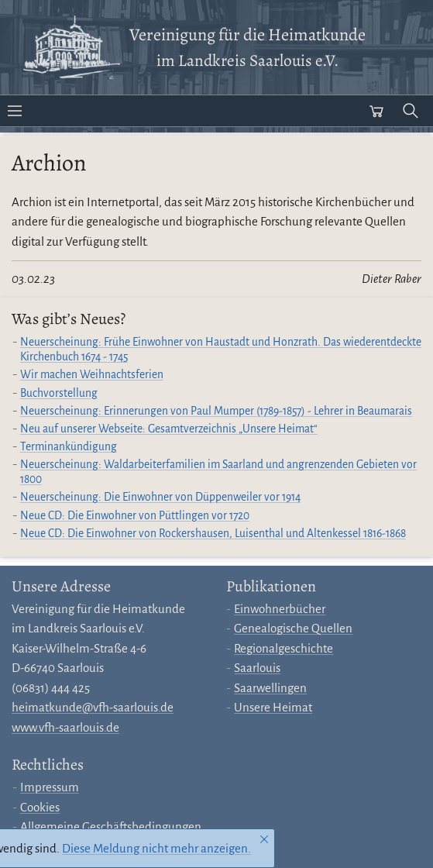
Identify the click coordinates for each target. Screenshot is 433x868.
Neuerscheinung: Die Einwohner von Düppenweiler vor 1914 (160, 497)
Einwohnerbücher (280, 609)
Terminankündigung (69, 447)
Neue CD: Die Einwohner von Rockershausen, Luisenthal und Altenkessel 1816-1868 (213, 534)
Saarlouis (257, 668)
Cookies (40, 807)
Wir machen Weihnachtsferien (92, 375)
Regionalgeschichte (284, 648)
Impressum (50, 787)
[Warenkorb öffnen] (376, 111)
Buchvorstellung (59, 393)
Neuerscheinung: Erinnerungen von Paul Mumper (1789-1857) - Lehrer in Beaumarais (216, 411)
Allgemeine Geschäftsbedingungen (111, 827)
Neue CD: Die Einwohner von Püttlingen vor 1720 (135, 516)
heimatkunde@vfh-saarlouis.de (93, 707)
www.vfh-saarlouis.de (65, 727)
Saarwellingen (270, 688)
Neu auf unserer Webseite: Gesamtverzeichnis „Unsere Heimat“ (169, 429)
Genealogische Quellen (293, 628)
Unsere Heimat (273, 707)
